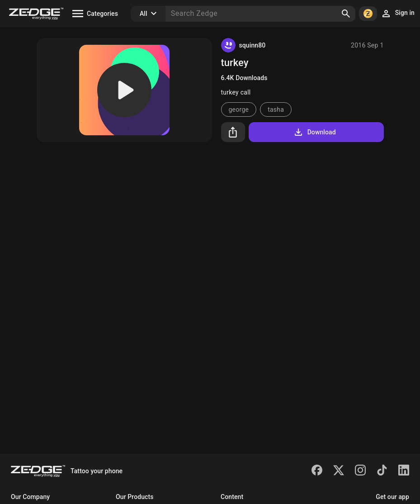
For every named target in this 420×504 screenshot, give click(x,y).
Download (314, 132)
